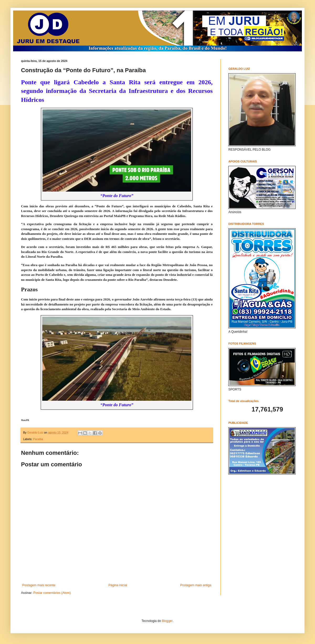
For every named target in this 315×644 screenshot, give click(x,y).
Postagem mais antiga (196, 585)
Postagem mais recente (39, 585)
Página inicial (118, 585)
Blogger (167, 621)
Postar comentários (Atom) (52, 593)
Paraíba (38, 439)
